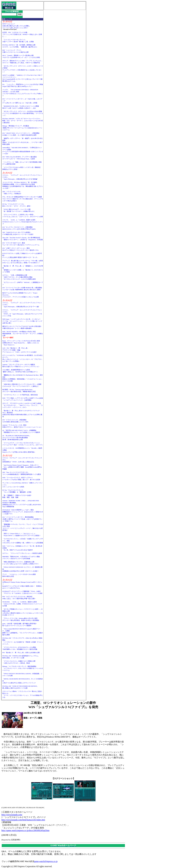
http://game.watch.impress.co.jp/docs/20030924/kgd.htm (25, 830)
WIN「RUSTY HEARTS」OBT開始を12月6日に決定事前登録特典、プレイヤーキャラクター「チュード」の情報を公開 (23, 334)
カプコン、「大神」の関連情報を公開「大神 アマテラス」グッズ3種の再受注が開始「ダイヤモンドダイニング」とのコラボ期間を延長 (19, 277)
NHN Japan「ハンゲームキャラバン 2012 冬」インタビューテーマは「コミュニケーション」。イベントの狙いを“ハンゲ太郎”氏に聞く (22, 321)
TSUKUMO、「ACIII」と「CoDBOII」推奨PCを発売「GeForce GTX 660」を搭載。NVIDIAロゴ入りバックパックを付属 (22, 604)
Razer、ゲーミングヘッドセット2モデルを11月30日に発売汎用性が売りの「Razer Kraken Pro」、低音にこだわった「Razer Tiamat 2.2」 (21, 343)
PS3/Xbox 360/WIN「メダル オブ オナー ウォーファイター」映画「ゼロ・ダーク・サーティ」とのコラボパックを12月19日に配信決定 (23, 121)
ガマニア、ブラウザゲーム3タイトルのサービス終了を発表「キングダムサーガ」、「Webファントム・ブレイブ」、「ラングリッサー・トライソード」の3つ (23, 405)
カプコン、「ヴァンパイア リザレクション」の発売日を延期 (22, 553)
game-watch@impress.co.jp (46, 861)
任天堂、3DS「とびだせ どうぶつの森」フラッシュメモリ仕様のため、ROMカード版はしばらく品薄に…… (22, 34)
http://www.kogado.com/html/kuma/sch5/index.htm (23, 820)
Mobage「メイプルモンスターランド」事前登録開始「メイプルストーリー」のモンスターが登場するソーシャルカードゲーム (23, 668)
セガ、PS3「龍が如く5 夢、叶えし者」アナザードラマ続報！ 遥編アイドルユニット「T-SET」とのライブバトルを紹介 (20, 350)
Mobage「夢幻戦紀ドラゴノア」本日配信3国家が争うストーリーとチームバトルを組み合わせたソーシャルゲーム (22, 128)
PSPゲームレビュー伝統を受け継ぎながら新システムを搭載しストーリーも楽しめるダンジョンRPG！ (16, 26)
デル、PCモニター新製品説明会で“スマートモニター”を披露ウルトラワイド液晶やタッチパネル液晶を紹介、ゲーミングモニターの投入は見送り (23, 199)
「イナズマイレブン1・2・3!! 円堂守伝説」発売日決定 (20, 395)
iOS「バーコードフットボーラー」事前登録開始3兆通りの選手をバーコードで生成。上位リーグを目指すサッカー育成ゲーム (22, 519)
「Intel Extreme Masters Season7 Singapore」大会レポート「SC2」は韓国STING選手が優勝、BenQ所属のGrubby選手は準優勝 (22, 467)
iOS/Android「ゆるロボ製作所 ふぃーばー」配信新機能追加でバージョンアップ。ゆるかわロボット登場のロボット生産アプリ (23, 512)
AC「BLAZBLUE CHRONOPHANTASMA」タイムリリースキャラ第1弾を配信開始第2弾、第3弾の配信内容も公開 (17, 438)
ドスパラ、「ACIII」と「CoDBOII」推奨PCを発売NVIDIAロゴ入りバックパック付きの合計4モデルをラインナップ (23, 222)
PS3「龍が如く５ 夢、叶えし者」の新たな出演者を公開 (21, 653)
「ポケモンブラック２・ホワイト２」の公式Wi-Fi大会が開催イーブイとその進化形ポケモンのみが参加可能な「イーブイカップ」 (23, 113)
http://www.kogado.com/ (12, 815)
